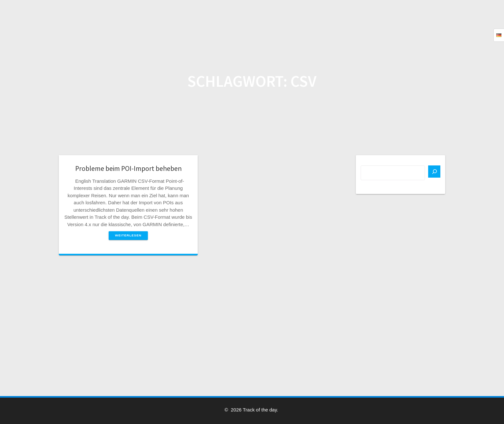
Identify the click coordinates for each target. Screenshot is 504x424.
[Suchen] (434, 172)
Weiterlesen (128, 235)
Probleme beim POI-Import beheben (128, 168)
